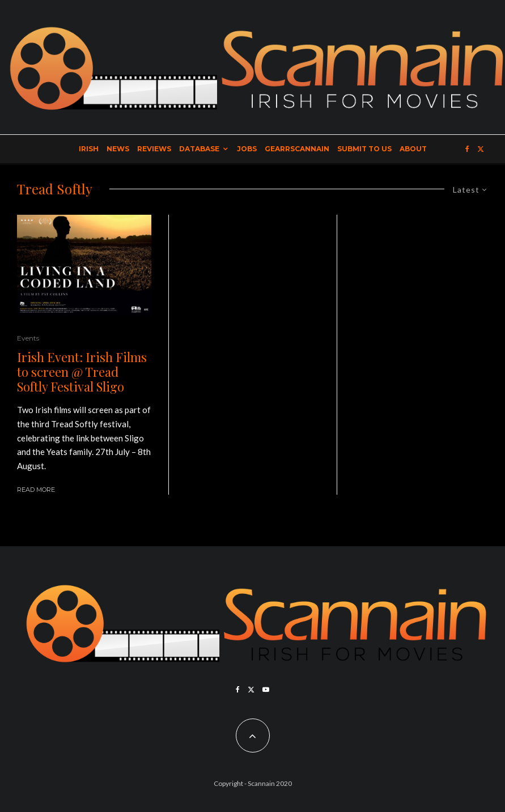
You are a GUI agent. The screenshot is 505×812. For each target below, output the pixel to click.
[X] (481, 149)
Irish (89, 149)
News (118, 149)
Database (199, 149)
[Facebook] (467, 149)
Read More (36, 490)
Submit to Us (364, 149)
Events (28, 338)
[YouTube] (266, 690)
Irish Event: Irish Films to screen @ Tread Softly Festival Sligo (82, 372)
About (413, 149)
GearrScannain (297, 149)
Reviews (154, 149)
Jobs (247, 149)
